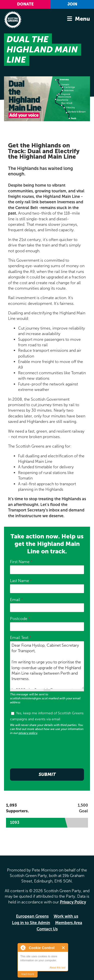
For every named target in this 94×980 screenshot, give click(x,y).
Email (17, 600)
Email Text (21, 638)
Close (64, 948)
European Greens (32, 916)
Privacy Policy (73, 902)
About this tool (58, 968)
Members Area (69, 923)
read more (28, 974)
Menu (82, 19)
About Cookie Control (23, 948)
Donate (25, 4)
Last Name (21, 581)
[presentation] (48, 751)
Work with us (66, 916)
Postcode (20, 619)
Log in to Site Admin (31, 923)
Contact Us (47, 929)
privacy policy (28, 733)
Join (72, 4)
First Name (21, 562)
